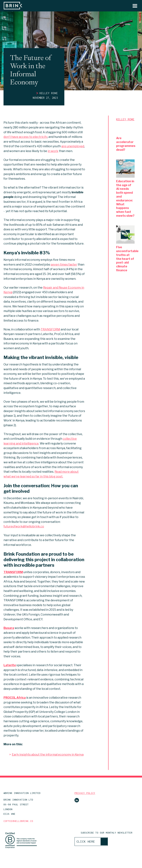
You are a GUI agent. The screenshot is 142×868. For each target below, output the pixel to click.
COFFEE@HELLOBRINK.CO (18, 821)
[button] (133, 6)
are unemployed (73, 146)
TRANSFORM (50, 329)
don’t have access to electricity (25, 137)
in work (53, 151)
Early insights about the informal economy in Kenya (48, 755)
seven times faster (64, 265)
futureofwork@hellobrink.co (24, 526)
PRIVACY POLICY (85, 793)
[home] (13, 6)
